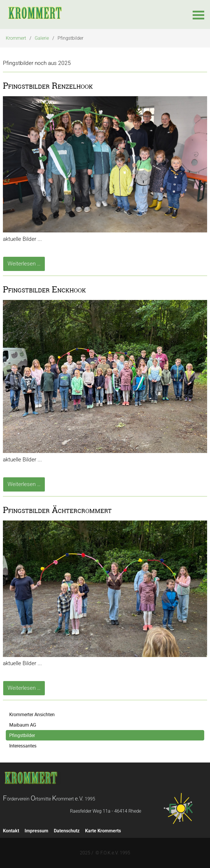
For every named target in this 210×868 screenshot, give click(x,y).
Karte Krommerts (103, 831)
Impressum (36, 831)
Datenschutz (67, 831)
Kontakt (11, 831)
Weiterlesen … (26, 265)
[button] (198, 14)
